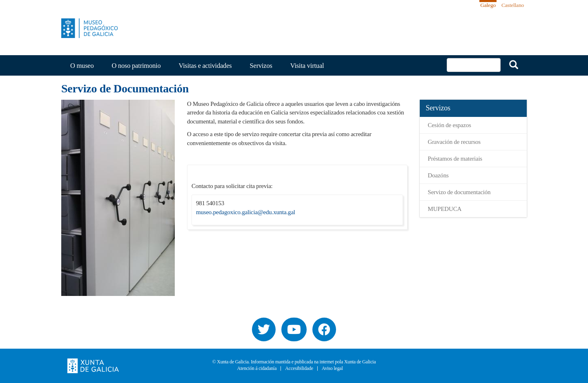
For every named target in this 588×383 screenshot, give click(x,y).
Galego (488, 5)
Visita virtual (307, 66)
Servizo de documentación (459, 192)
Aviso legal (332, 368)
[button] (118, 198)
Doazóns (438, 175)
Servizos (261, 66)
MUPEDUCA (445, 209)
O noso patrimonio (136, 66)
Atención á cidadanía (257, 368)
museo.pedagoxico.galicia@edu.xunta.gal (246, 212)
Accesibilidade (299, 368)
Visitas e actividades (205, 66)
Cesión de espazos (450, 125)
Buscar (514, 65)
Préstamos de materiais (455, 159)
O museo (82, 66)
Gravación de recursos (454, 142)
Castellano (513, 5)
